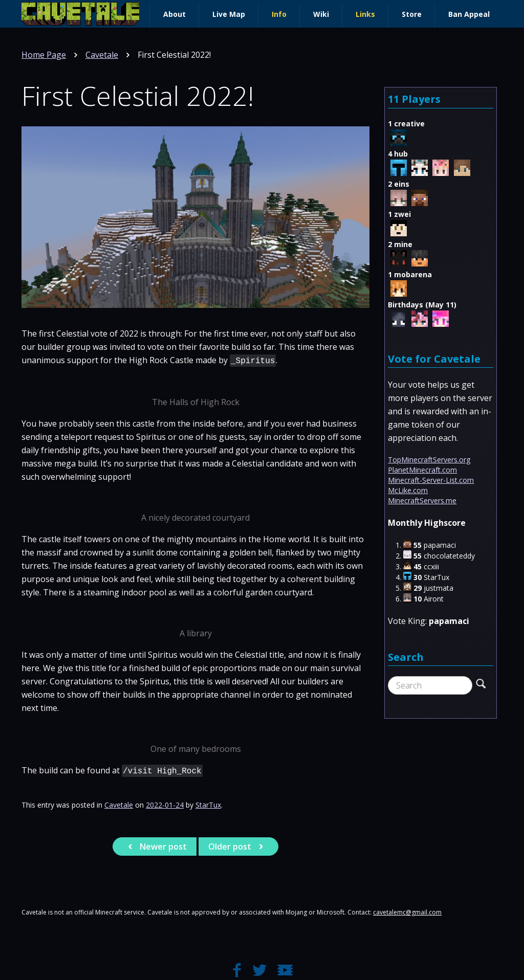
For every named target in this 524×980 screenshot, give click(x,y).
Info (279, 14)
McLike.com (408, 490)
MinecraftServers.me (422, 500)
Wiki (321, 14)
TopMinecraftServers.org (429, 460)
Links (365, 14)
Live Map (229, 14)
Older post (237, 847)
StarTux (208, 805)
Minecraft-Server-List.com (431, 480)
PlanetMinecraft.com (422, 470)
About (174, 14)
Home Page (44, 55)
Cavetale (102, 55)
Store (412, 14)
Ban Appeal (469, 14)
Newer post (156, 847)
